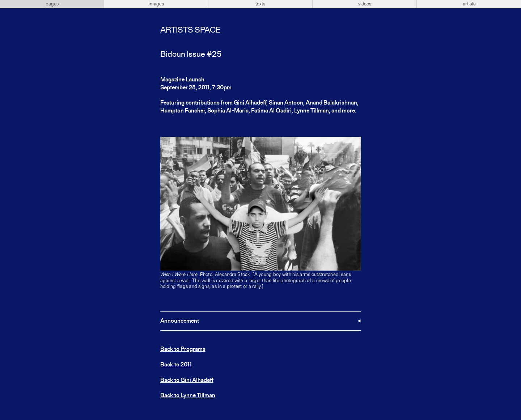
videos (365, 4)
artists (469, 4)
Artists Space (190, 30)
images (156, 4)
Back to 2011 (176, 365)
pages (52, 4)
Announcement (180, 321)
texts (260, 4)
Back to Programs (183, 349)
